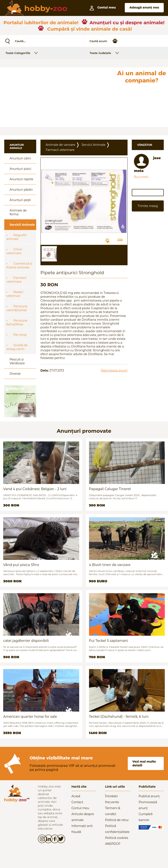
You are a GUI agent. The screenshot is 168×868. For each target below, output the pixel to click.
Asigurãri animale (17, 237)
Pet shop (20, 335)
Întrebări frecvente (112, 799)
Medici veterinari (15, 294)
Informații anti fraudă (82, 829)
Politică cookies (116, 838)
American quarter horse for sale (30, 717)
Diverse (15, 374)
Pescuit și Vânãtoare (17, 361)
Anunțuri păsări (21, 190)
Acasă (76, 796)
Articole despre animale (83, 817)
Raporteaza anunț (114, 370)
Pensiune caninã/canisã (17, 308)
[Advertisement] (57, 97)
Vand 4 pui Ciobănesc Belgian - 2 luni (35, 489)
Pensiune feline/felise (17, 322)
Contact (77, 802)
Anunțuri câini (20, 158)
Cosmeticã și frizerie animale (19, 265)
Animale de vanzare (60, 145)
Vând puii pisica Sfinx (21, 565)
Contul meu (80, 808)
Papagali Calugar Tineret (110, 489)
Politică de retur (117, 820)
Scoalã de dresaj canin (17, 347)
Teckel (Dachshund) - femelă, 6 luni (119, 717)
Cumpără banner (146, 817)
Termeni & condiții (113, 811)
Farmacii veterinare (16, 280)
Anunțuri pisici (20, 169)
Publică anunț (149, 796)
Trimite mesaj (148, 206)
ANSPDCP (113, 844)
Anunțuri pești (20, 200)
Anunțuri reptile (21, 179)
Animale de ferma (18, 212)
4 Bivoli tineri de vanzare (110, 565)
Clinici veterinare (14, 251)
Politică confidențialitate (117, 829)
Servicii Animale (22, 225)
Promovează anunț (148, 805)
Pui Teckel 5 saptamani (108, 641)
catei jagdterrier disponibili (26, 641)
